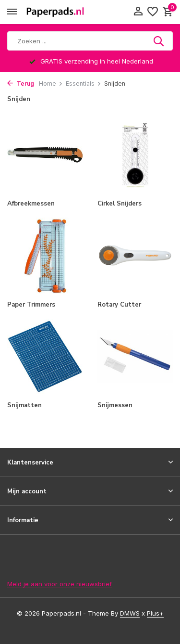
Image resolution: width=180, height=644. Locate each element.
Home (51, 84)
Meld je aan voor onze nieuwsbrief (60, 584)
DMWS (130, 613)
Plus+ (155, 613)
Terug (21, 84)
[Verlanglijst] (153, 12)
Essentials (84, 84)
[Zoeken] (90, 41)
